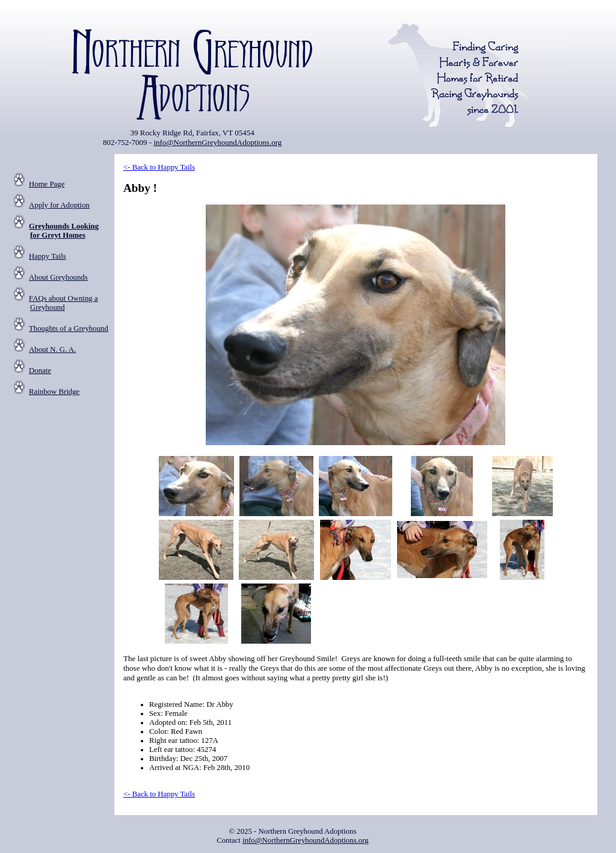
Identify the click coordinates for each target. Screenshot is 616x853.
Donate (40, 371)
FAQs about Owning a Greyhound (63, 303)
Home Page (47, 184)
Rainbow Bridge (54, 392)
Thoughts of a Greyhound (69, 328)
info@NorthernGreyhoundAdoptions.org (217, 142)
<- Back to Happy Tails (159, 167)
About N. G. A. (52, 350)
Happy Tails (48, 256)
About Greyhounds (58, 277)
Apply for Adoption (59, 205)
